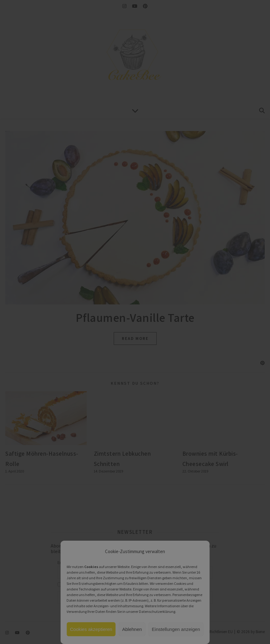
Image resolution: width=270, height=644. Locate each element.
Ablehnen (132, 629)
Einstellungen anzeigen (176, 629)
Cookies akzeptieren (91, 629)
